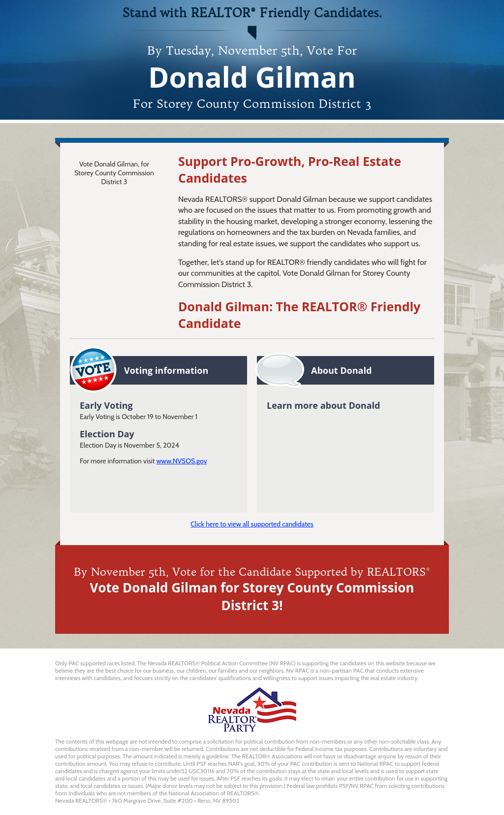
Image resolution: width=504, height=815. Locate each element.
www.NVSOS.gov (182, 461)
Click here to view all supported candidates (252, 524)
